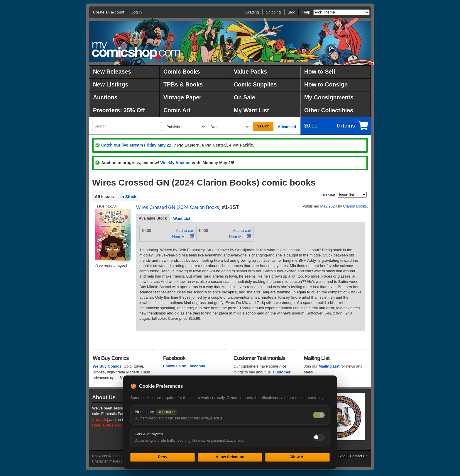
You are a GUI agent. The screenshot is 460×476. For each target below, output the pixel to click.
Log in (137, 12)
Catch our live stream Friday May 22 (136, 145)
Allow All (297, 457)
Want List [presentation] (182, 219)
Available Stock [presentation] (153, 218)
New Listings (111, 84)
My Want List (251, 110)
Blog (292, 12)
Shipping (273, 12)
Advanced (287, 127)
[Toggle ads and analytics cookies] (319, 437)
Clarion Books (355, 206)
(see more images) (111, 265)
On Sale (245, 97)
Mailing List (329, 366)
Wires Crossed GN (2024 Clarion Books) (178, 207)
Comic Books (182, 72)
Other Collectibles (329, 110)
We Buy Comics (107, 366)
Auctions (105, 97)
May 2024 (328, 206)
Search (263, 126)
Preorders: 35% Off (119, 110)
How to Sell (320, 72)
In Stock (128, 197)
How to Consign (326, 84)
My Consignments (329, 97)
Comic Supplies (255, 84)
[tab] (153, 218)
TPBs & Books (183, 84)
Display (328, 195)
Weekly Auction (175, 163)
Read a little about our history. (119, 425)
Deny (163, 457)
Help (306, 12)
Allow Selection (230, 457)
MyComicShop (136, 51)
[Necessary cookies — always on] (319, 415)
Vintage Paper (182, 97)
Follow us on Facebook (184, 366)
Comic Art (177, 110)
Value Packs (250, 72)
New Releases (112, 72)
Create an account (109, 12)
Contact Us (359, 456)
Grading (252, 12)
